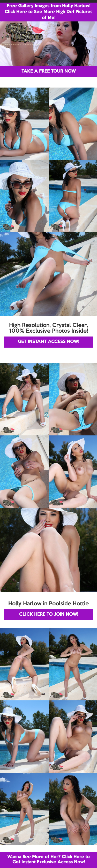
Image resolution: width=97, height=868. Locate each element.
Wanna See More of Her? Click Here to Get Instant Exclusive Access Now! (48, 860)
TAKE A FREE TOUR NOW (49, 71)
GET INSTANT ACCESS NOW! (48, 342)
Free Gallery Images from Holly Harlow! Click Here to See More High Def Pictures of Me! (48, 12)
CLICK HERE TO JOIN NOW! (49, 615)
